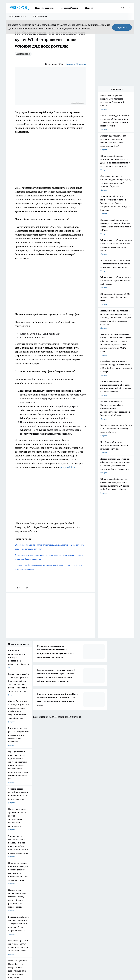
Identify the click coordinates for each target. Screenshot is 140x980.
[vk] (19, 588)
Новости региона (44, 8)
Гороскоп (42, 903)
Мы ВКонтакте (40, 16)
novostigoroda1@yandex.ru (38, 928)
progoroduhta (68, 467)
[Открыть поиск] (123, 8)
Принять (122, 27)
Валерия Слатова (76, 64)
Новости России (69, 8)
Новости (90, 8)
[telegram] (28, 588)
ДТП (7, 903)
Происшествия (76, 903)
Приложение (23, 54)
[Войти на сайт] (129, 8)
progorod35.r (23, 921)
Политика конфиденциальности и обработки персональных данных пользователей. (51, 908)
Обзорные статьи (18, 16)
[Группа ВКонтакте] (115, 892)
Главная (74, 906)
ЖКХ (7, 906)
